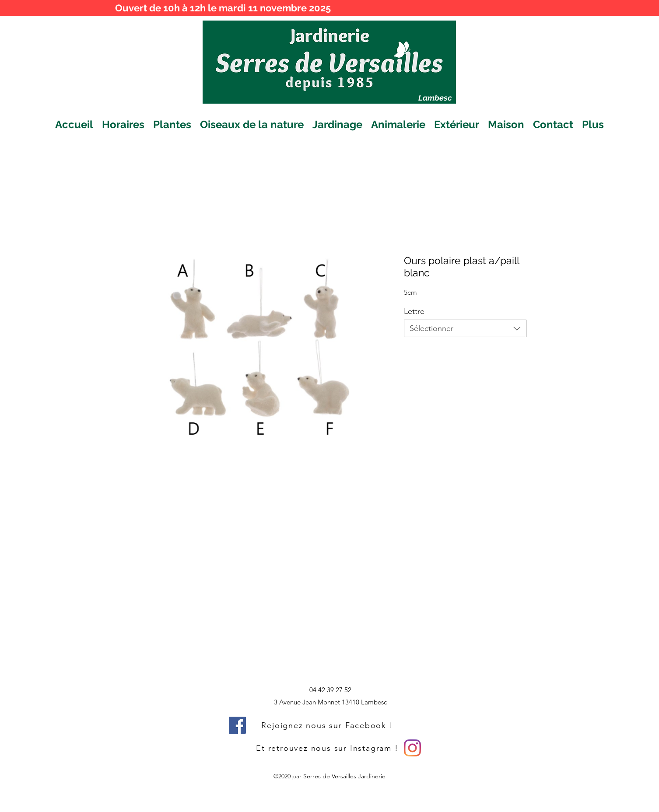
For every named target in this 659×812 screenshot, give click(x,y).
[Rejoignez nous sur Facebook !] (328, 725)
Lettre (414, 311)
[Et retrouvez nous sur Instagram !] (328, 748)
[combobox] (465, 328)
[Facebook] (237, 725)
